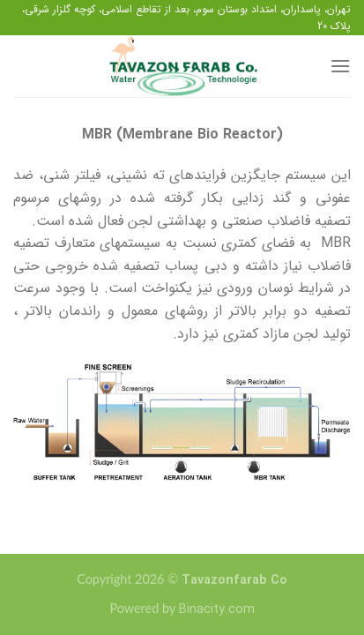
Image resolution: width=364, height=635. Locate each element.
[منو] (340, 66)
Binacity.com (217, 610)
